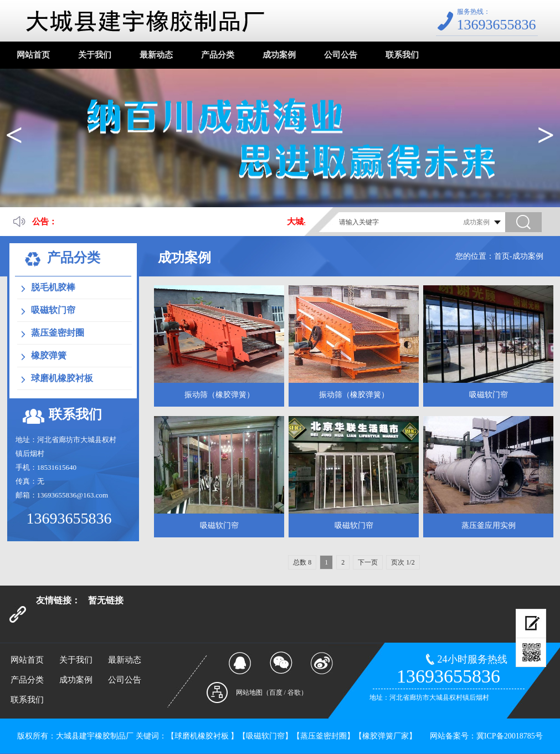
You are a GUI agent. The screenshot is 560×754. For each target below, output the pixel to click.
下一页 (368, 562)
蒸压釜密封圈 (58, 333)
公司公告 (341, 55)
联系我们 (402, 55)
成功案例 (279, 55)
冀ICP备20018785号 (510, 736)
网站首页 (33, 55)
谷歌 (294, 693)
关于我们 (95, 55)
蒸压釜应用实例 (489, 525)
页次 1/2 (403, 562)
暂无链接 (106, 600)
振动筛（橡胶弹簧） (219, 395)
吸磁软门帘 (53, 310)
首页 (502, 256)
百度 (276, 693)
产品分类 (218, 55)
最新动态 (156, 55)
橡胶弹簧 (49, 355)
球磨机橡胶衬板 (62, 378)
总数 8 (302, 562)
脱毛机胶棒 (53, 287)
